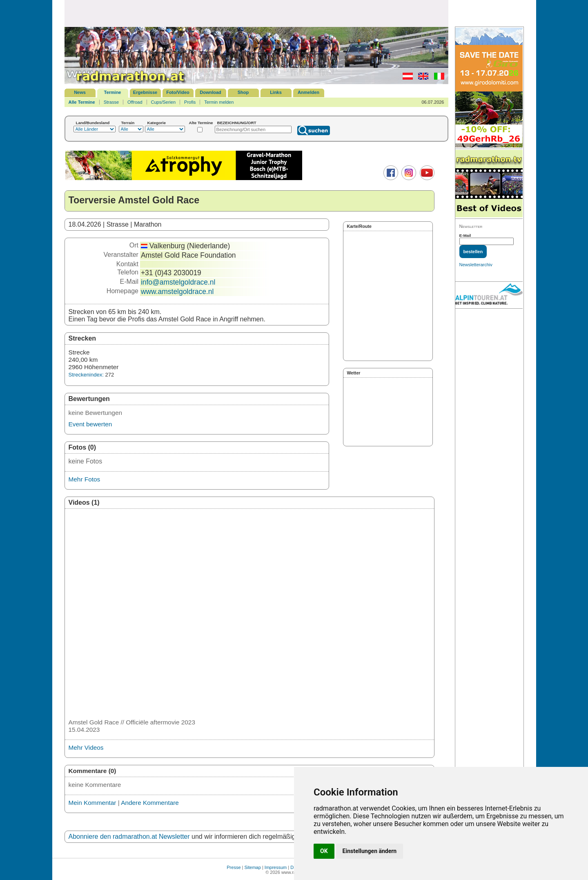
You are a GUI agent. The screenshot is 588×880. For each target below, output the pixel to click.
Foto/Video (178, 92)
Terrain (128, 123)
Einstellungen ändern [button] (370, 851)
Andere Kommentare (150, 803)
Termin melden (219, 102)
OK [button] (324, 851)
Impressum (276, 867)
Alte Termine (201, 123)
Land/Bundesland (93, 123)
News (80, 92)
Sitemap (253, 867)
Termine (113, 92)
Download (210, 92)
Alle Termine (82, 102)
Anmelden (308, 92)
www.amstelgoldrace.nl (177, 292)
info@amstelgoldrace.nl (178, 282)
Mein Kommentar (92, 803)
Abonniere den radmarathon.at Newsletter (129, 837)
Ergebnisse (145, 92)
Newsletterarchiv (476, 265)
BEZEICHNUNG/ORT (237, 123)
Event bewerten (90, 424)
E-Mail (465, 235)
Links (276, 92)
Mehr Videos (86, 747)
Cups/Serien (164, 102)
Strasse (111, 102)
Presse (234, 867)
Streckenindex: (86, 375)
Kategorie (157, 123)
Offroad (135, 102)
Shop (243, 92)
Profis (190, 102)
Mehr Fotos (85, 479)
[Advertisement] (256, 13)
